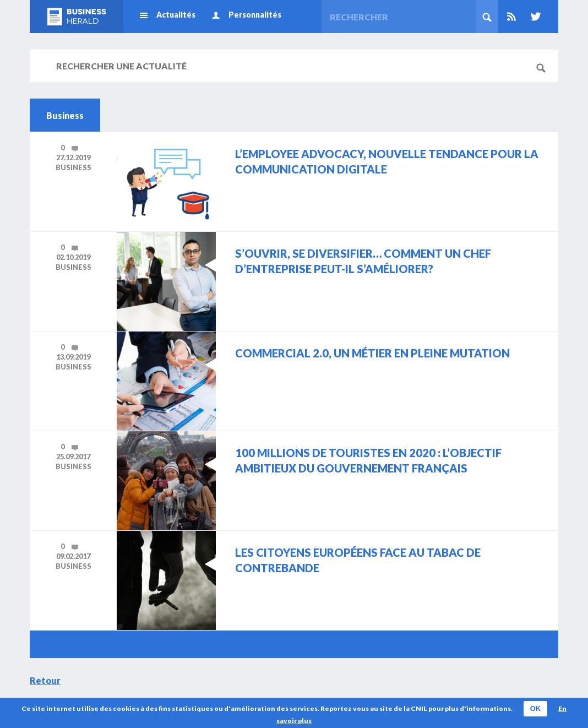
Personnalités (255, 15)
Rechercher (487, 17)
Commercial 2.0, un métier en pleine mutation (372, 353)
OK (536, 708)
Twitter (533, 17)
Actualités (176, 15)
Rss (511, 17)
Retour (45, 680)
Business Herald (77, 17)
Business (73, 167)
